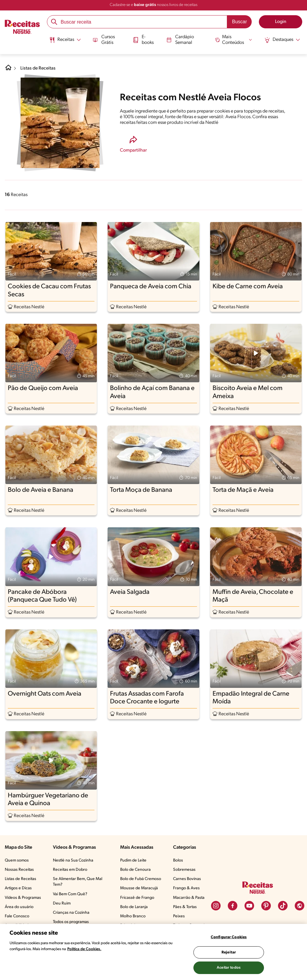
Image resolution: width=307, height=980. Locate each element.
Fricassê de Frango (137, 898)
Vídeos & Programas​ (23, 898)
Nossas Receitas (19, 870)
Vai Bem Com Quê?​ (70, 894)
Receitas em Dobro (70, 870)
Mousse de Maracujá (139, 888)
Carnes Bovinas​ (187, 879)
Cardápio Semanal (180, 39)
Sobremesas (184, 870)
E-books (143, 39)
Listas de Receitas (39, 68)
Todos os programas (71, 922)
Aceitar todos (229, 968)
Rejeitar (229, 952)
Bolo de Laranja (134, 907)
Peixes (179, 916)
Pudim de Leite (133, 860)
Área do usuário (19, 907)
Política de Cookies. (84, 949)
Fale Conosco (17, 916)
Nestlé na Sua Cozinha (73, 860)
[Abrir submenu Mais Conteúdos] (234, 39)
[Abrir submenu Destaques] (283, 40)
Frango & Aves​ (186, 888)
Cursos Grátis (103, 39)
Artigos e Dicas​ (18, 888)
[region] (153, 952)
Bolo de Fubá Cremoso (141, 879)
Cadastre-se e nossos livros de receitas (153, 5)
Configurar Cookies (229, 937)
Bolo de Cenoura (135, 870)
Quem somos (17, 860)
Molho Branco (133, 916)
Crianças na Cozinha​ (71, 913)
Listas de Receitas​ (20, 879)
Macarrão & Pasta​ (189, 898)
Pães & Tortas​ (185, 907)
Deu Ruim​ (62, 903)
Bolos (178, 860)
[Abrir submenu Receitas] (64, 40)
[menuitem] (64, 42)
